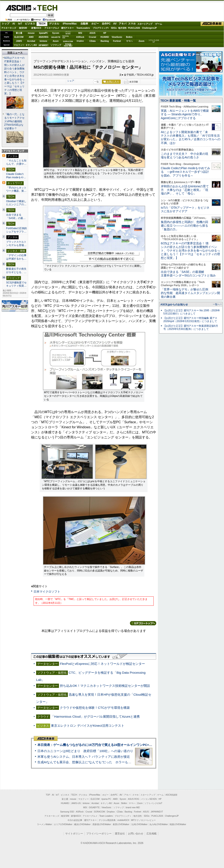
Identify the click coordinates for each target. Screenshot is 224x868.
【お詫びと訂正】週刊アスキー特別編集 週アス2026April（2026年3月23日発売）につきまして (190, 320)
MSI (80, 33)
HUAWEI (105, 37)
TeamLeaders (83, 28)
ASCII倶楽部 (212, 24)
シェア (71, 81)
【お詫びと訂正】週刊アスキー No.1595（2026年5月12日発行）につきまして (192, 312)
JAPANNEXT (43, 45)
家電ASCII (36, 28)
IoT (20, 24)
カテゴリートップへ (143, 623)
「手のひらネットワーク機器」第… (16, 189)
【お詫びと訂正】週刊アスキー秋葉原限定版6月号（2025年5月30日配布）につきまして (191, 327)
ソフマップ (56, 45)
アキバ (123, 24)
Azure (56, 41)
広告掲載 (152, 834)
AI (14, 24)
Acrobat (31, 41)
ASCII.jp (18, 8)
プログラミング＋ (123, 816)
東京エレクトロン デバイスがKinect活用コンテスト (87, 726)
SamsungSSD (65, 37)
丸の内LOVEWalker (159, 824)
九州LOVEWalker (139, 824)
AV (115, 24)
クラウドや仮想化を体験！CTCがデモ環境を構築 (95, 708)
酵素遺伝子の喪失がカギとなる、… (16, 271)
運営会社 (120, 834)
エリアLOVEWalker (63, 824)
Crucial (93, 37)
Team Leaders (106, 816)
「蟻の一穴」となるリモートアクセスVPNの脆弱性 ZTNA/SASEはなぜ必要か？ (14, 121)
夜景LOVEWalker (121, 824)
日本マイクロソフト (47, 592)
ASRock (80, 37)
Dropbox (80, 41)
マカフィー (19, 45)
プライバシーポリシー (99, 834)
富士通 (19, 33)
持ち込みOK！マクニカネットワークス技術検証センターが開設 (105, 686)
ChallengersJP (149, 28)
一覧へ (216, 304)
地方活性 (122, 28)
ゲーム (159, 24)
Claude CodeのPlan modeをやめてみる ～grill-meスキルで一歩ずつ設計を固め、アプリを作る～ (185, 172)
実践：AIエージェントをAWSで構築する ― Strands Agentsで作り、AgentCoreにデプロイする (185, 114)
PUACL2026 (134, 28)
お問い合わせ (136, 834)
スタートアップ (145, 24)
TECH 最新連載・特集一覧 (178, 101)
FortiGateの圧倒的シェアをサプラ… (16, 230)
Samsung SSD (67, 812)
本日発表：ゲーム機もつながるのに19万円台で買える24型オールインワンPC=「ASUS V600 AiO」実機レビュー (118, 745)
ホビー (95, 24)
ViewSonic (117, 37)
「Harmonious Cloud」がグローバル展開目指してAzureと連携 (95, 716)
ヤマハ (129, 41)
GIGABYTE (56, 37)
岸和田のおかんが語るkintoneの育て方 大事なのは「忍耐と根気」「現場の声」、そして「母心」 (185, 190)
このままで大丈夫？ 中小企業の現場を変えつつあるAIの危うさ (184, 156)
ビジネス (30, 24)
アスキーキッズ (9, 28)
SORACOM (100, 812)
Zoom (141, 41)
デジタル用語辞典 (107, 820)
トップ (5, 24)
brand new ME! (133, 807)
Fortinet (117, 41)
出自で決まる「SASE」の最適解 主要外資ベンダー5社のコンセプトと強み (188, 274)
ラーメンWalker (44, 824)
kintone (44, 41)
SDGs (114, 28)
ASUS (93, 33)
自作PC (106, 24)
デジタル (54, 24)
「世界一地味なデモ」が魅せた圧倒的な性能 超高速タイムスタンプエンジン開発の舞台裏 (190, 293)
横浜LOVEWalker (82, 824)
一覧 (97, 82)
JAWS (19, 41)
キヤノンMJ (31, 45)
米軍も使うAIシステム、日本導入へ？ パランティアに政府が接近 (84, 757)
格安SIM (23, 28)
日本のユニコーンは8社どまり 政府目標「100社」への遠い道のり (85, 751)
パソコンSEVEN (68, 33)
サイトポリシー (74, 834)
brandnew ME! (68, 45)
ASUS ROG (43, 37)
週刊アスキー (67, 28)
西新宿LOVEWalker (102, 824)
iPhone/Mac (70, 24)
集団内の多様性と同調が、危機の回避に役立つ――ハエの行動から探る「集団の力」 (184, 226)
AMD (31, 37)
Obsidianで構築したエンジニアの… (16, 203)
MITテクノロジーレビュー (143, 820)
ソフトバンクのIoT (154, 41)
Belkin (129, 37)
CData (92, 41)
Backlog (105, 41)
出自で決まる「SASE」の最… (16, 216)
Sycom (56, 33)
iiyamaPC (43, 33)
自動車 (84, 24)
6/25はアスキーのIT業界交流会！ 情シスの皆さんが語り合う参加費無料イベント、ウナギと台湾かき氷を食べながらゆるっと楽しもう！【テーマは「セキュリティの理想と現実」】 (14, 76)
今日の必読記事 (75, 820)
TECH (46, 8)
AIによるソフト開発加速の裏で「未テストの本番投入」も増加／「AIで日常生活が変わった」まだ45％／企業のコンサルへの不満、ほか (191, 137)
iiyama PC (106, 799)
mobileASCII (123, 820)
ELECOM (19, 37)
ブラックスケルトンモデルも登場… (16, 244)
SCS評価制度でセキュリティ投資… (16, 284)
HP (105, 33)
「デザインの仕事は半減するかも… (16, 257)
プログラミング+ (101, 28)
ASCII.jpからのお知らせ (174, 305)
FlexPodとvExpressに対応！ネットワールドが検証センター (102, 664)
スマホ (132, 24)
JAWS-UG (76, 803)
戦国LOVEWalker (178, 824)
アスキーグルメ (52, 28)
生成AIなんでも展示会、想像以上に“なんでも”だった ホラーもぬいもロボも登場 (95, 762)
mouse (31, 33)
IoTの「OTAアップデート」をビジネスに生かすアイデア (185, 209)
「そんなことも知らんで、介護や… (16, 162)
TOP (48, 795)
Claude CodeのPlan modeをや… (16, 176)
